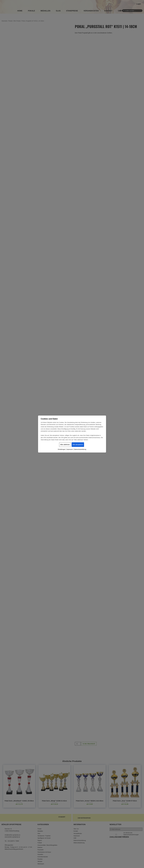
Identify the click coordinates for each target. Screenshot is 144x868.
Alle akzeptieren (78, 445)
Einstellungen (62, 449)
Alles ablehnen (65, 445)
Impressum (70, 449)
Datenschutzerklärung (80, 449)
